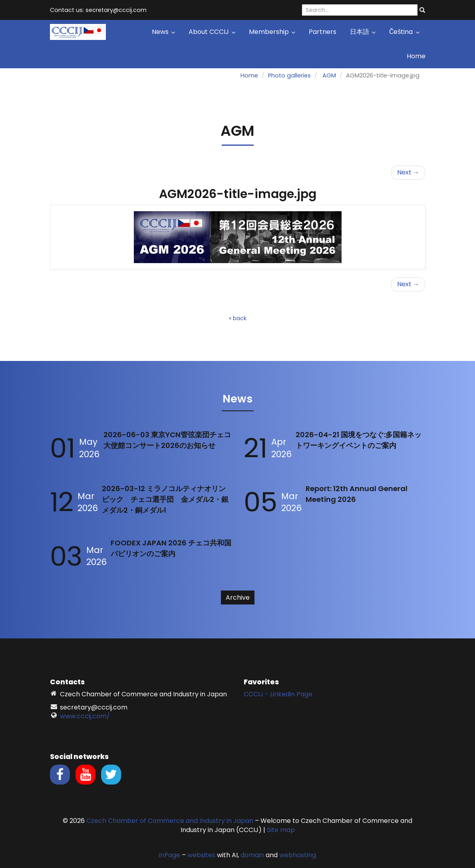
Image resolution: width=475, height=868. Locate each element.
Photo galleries (289, 75)
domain (252, 855)
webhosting (298, 855)
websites (201, 855)
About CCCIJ (212, 32)
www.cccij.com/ (85, 716)
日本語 (363, 32)
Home (416, 56)
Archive (238, 597)
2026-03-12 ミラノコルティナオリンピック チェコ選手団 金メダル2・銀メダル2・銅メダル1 (165, 499)
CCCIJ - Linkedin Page (278, 694)
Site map (281, 830)
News (163, 32)
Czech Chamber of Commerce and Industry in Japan (170, 821)
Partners (323, 32)
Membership (272, 32)
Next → (408, 172)
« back (238, 318)
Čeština (404, 32)
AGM (329, 75)
